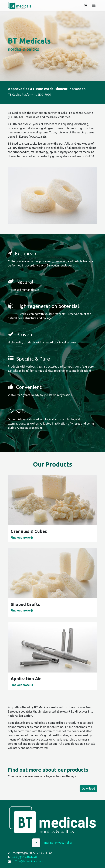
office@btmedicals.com (28, 861)
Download (88, 789)
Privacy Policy (64, 843)
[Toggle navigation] (94, 5)
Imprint (48, 843)
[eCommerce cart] (85, 5)
